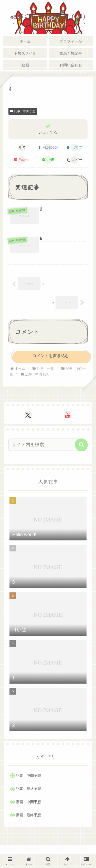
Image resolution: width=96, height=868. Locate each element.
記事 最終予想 (28, 789)
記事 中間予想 (23, 111)
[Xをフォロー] (28, 415)
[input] (45, 445)
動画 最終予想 (28, 815)
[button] (74, 160)
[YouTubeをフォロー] (68, 415)
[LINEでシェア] (48, 160)
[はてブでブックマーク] (74, 148)
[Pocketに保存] (22, 160)
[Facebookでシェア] (48, 148)
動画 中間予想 (28, 802)
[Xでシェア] (22, 148)
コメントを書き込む (51, 356)
